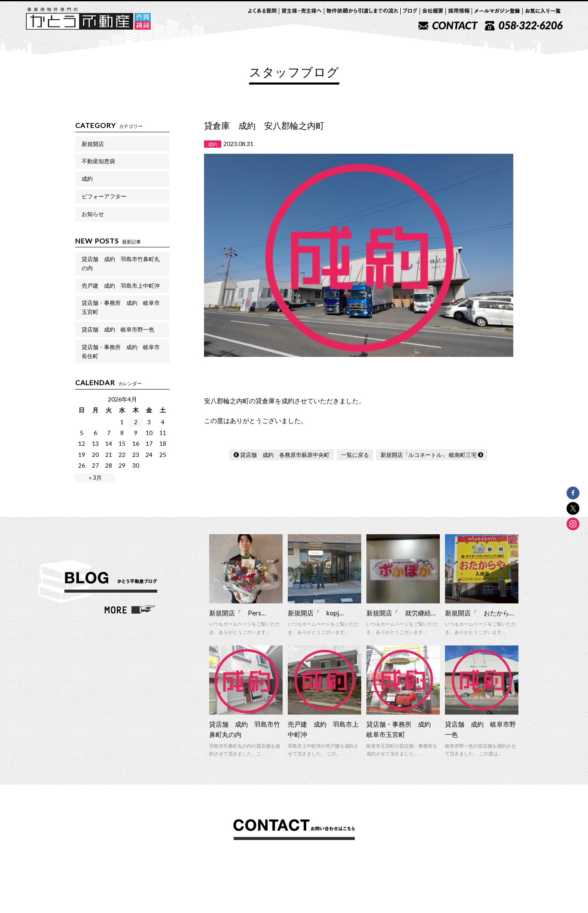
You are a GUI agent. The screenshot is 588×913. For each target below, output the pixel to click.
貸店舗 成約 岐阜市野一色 (118, 329)
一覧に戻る (355, 455)
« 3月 (95, 478)
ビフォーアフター (104, 196)
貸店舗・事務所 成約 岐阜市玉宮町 (121, 307)
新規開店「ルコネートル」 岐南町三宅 (429, 455)
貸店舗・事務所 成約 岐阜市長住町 (121, 352)
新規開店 (93, 144)
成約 (87, 179)
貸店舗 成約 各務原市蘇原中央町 (285, 455)
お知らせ (93, 214)
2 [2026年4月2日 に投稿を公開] (136, 422)
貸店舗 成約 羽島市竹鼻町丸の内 (121, 263)
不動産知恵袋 (98, 161)
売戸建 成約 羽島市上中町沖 (121, 286)
